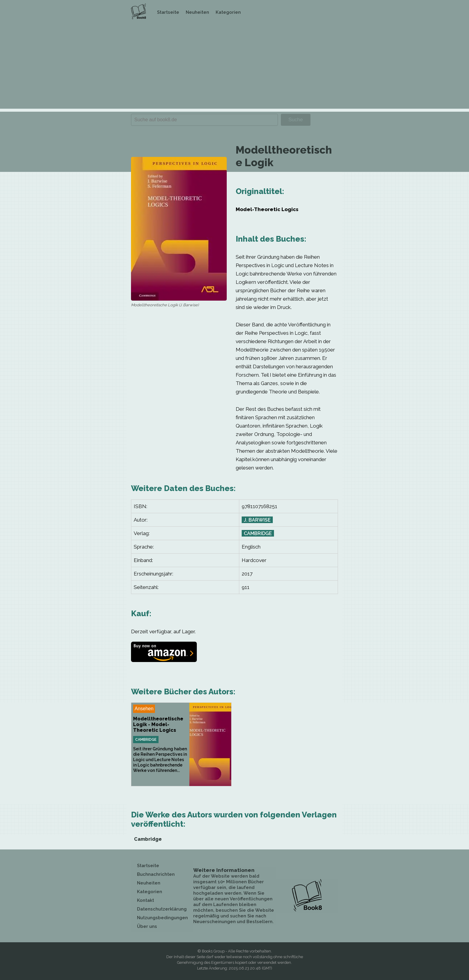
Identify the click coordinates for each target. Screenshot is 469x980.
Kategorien (228, 12)
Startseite (168, 12)
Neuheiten (197, 12)
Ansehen (144, 709)
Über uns (147, 926)
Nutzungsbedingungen (162, 918)
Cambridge (258, 533)
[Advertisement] (234, 67)
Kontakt (146, 900)
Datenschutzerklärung (162, 909)
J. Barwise (257, 520)
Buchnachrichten (156, 874)
